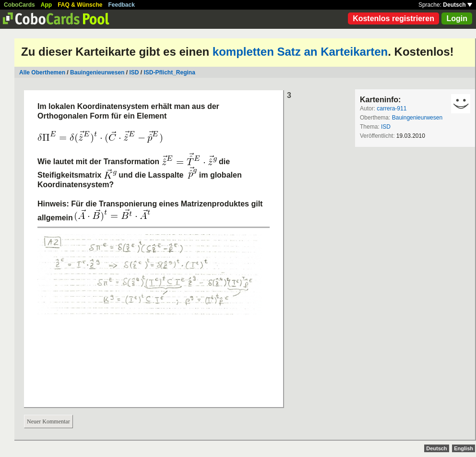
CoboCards (19, 5)
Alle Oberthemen (42, 72)
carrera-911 (392, 108)
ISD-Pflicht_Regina (169, 72)
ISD (134, 72)
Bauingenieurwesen (97, 72)
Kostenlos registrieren (393, 18)
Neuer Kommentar (48, 421)
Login (457, 18)
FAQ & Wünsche (80, 5)
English (464, 448)
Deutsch (458, 5)
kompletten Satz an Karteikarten (300, 52)
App (46, 5)
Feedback (122, 5)
